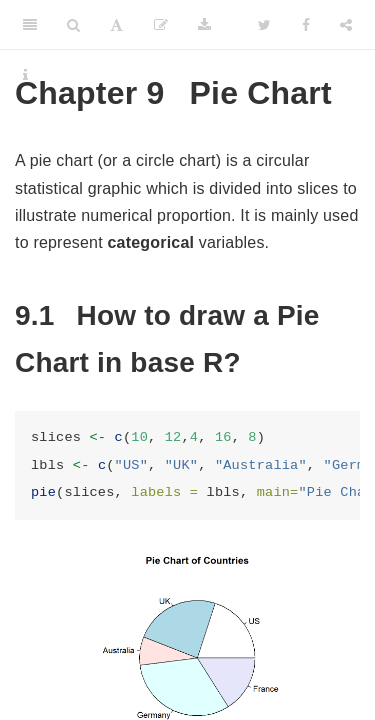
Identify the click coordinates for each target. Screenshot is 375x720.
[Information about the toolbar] (25, 75)
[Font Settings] (116, 25)
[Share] (346, 25)
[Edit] (161, 25)
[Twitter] (264, 25)
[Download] (204, 25)
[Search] (73, 25)
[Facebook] (306, 25)
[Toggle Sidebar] (30, 25)
